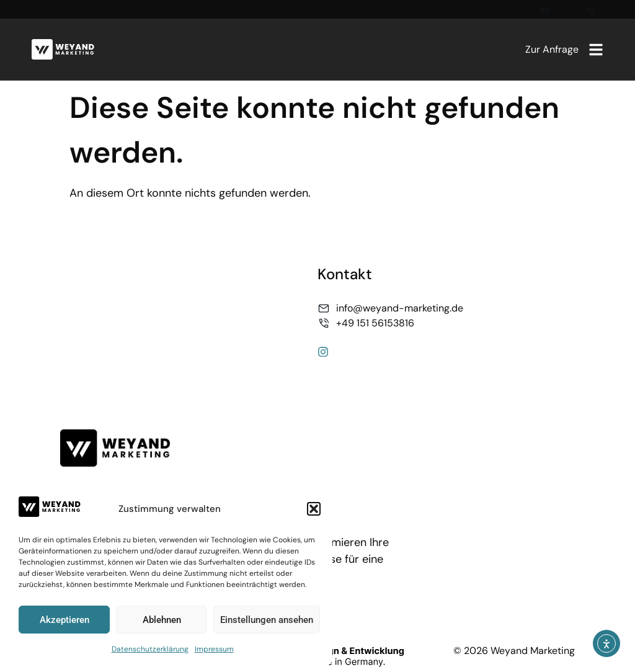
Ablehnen (162, 620)
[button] (314, 509)
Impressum (214, 649)
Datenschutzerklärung (150, 649)
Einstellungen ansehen (267, 620)
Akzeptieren (64, 620)
